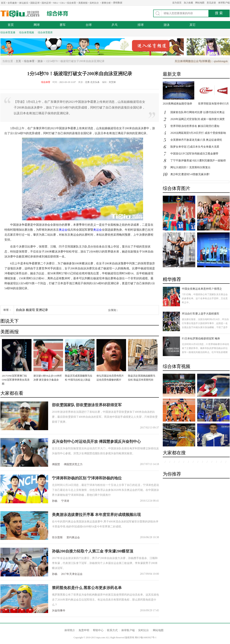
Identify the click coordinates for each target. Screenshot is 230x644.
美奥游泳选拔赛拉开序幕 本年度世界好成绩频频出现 (96, 515)
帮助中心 (98, 630)
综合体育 (71, 3)
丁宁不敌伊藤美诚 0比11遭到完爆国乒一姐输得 (198, 161)
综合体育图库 (45, 32)
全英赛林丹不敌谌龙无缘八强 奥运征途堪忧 (196, 140)
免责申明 (84, 630)
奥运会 (63, 230)
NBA (55, 3)
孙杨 (55, 501)
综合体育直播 (8, 32)
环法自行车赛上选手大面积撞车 (201, 314)
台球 (89, 25)
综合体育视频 (27, 32)
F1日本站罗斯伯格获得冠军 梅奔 (201, 339)
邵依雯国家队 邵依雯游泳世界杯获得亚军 (87, 405)
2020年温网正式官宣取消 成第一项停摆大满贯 (198, 119)
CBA (62, 3)
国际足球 (35, 3)
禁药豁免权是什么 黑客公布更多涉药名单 (87, 588)
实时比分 (94, 3)
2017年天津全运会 (72, 574)
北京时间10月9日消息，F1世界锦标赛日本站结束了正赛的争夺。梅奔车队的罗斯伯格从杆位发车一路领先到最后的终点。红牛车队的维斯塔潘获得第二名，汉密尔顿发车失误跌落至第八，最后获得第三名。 (205, 352)
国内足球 (46, 3)
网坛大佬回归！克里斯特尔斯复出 (190, 167)
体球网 (20, 14)
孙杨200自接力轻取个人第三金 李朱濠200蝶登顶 (93, 551)
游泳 (167, 25)
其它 (193, 25)
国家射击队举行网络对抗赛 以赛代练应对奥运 (198, 112)
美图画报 (83, 3)
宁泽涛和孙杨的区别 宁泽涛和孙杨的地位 (87, 478)
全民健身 (12, 3)
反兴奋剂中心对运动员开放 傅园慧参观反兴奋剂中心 (96, 441)
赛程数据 (118, 3)
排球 (141, 25)
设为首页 (177, 3)
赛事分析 (106, 3)
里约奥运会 (73, 537)
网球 (37, 25)
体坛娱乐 (24, 3)
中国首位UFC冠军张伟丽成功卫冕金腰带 (194, 154)
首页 (3, 3)
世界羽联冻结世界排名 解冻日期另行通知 (195, 126)
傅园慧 (56, 464)
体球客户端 (224, 3)
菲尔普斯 (57, 537)
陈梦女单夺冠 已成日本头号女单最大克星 (195, 147)
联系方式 (112, 630)
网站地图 (200, 3)
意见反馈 (211, 3)
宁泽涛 (65, 501)
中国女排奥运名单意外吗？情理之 (202, 289)
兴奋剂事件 (59, 611)
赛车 (63, 25)
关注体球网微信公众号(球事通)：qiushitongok (201, 61)
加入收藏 (188, 3)
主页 (18, 61)
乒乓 (115, 25)
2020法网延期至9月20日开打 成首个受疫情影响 (198, 133)
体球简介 (70, 630)
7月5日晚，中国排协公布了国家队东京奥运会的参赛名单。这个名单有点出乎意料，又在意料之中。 (205, 298)
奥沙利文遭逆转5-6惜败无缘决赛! (190, 174)
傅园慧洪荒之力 (73, 464)
